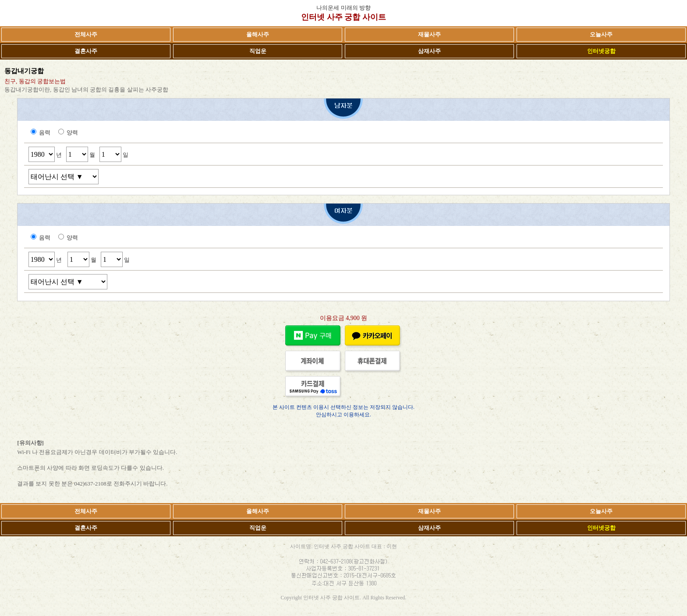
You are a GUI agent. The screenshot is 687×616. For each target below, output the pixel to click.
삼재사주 (429, 51)
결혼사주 (86, 51)
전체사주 (86, 34)
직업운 (258, 51)
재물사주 (429, 34)
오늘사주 (601, 34)
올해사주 (258, 34)
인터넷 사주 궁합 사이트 (343, 17)
